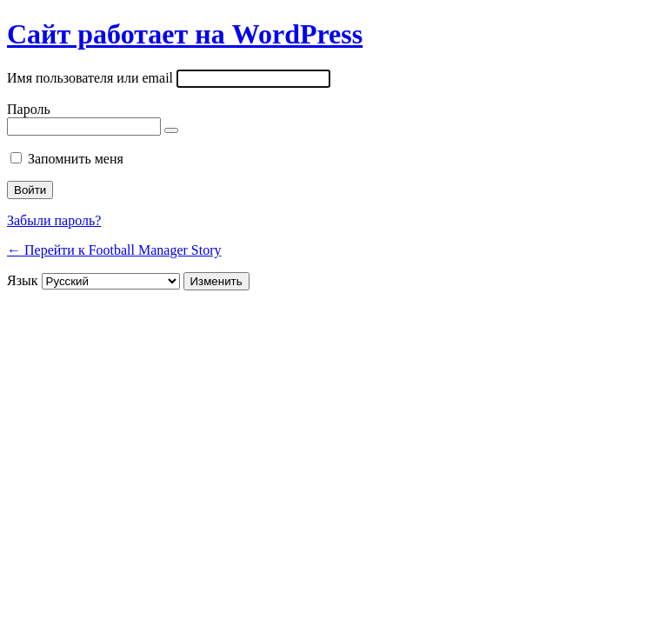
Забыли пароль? (54, 220)
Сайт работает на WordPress (185, 34)
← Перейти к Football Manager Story (114, 250)
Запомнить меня (76, 159)
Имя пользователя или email (90, 78)
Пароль (29, 109)
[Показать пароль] (171, 130)
